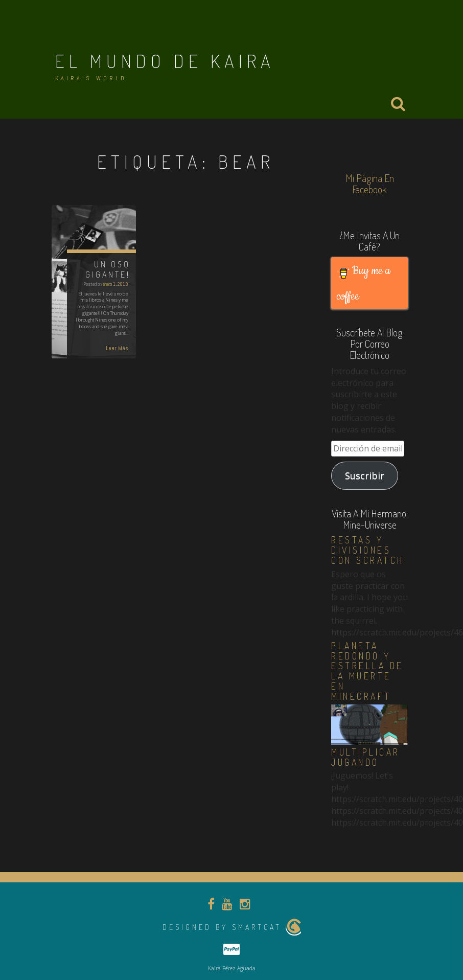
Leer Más (117, 348)
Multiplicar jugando (366, 757)
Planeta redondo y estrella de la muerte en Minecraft (367, 671)
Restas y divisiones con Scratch (368, 550)
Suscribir (365, 475)
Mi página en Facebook (370, 184)
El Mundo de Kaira (165, 61)
